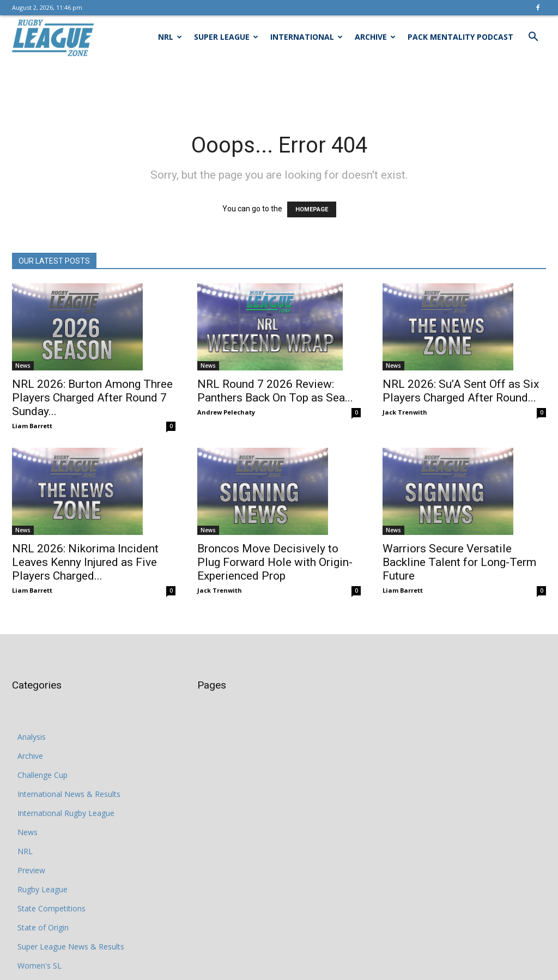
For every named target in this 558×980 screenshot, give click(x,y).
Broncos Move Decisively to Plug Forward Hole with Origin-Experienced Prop (275, 562)
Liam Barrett (32, 426)
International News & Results (69, 794)
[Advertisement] (279, 88)
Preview (31, 870)
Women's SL (40, 966)
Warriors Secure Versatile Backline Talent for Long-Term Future (459, 562)
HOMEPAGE (312, 209)
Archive (375, 37)
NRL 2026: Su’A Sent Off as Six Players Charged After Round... (461, 391)
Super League (226, 37)
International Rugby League (66, 813)
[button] (533, 38)
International (307, 37)
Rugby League (43, 889)
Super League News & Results (71, 946)
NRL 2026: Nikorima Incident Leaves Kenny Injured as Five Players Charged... (85, 562)
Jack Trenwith (405, 412)
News (23, 366)
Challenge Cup (43, 775)
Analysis (32, 737)
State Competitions (51, 908)
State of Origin (43, 927)
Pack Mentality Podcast (460, 37)
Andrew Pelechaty (226, 412)
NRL (170, 37)
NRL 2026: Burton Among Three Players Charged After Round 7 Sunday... (92, 398)
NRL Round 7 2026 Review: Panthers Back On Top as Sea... (275, 391)
